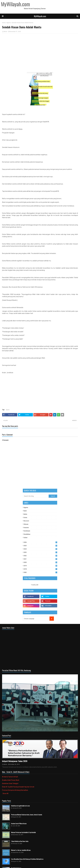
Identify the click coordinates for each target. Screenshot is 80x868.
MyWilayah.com (40, 16)
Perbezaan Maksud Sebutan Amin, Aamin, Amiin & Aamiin (27, 815)
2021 (40, 559)
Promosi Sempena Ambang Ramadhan (15, 790)
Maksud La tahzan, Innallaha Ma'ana (21, 850)
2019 (40, 566)
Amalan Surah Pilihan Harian (19, 824)
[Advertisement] (40, 50)
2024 (40, 549)
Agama (9, 23)
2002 (40, 572)
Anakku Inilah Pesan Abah (11, 780)
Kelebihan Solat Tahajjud (10, 783)
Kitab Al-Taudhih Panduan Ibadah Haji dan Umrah (18, 787)
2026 (40, 542)
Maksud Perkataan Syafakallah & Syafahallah (23, 832)
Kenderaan (27, 531)
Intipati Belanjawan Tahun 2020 (15, 761)
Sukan (26, 538)
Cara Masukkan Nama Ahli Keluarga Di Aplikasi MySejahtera (27, 859)
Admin (5, 32)
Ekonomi (26, 521)
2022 (40, 556)
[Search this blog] (36, 496)
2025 (40, 546)
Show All (5, 793)
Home (4, 23)
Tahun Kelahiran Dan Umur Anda (20, 841)
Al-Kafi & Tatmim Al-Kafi (10, 777)
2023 (40, 552)
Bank (25, 511)
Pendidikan (27, 534)
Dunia (25, 517)
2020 (40, 562)
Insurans (26, 528)
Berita (25, 514)
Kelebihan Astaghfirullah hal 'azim (20, 806)
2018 (40, 569)
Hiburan (26, 524)
